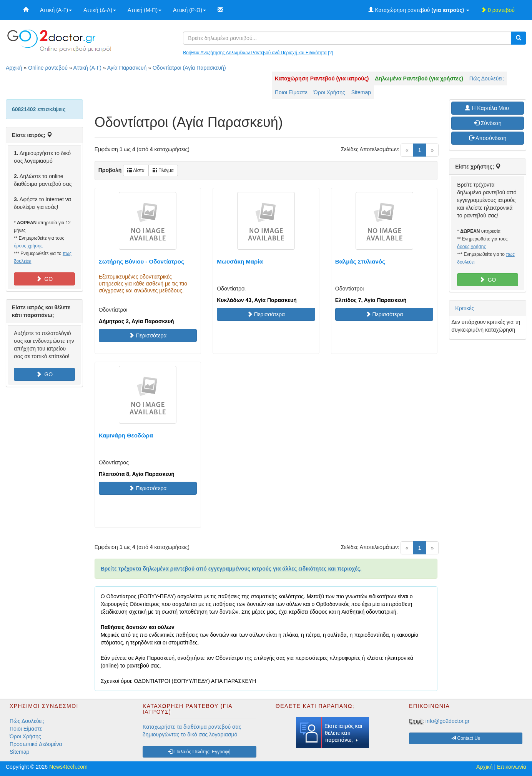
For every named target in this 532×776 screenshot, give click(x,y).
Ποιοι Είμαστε (291, 92)
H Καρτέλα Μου (487, 108)
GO (45, 279)
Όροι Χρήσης (329, 92)
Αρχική (14, 68)
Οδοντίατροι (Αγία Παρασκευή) (189, 68)
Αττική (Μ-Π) (145, 10)
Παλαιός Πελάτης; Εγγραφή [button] (199, 752)
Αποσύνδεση (488, 138)
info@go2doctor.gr (448, 721)
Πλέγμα (163, 170)
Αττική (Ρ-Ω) (190, 10)
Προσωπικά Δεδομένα (36, 744)
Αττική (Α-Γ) (56, 10)
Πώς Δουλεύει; (487, 78)
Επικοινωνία (512, 767)
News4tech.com (68, 767)
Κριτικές (465, 308)
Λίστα (136, 170)
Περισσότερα (148, 335)
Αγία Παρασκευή (127, 68)
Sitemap (361, 92)
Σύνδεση (488, 123)
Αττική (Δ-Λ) (100, 10)
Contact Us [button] (466, 738)
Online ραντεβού (48, 68)
